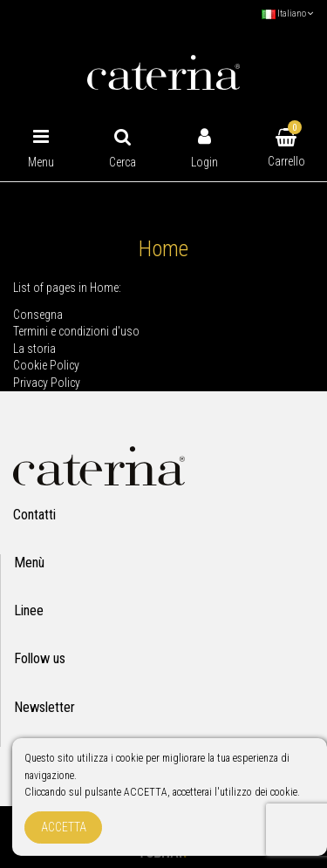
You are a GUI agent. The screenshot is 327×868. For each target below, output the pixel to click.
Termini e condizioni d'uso (76, 331)
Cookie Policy (46, 365)
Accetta (64, 827)
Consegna (38, 315)
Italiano (288, 14)
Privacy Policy (47, 383)
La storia (34, 349)
